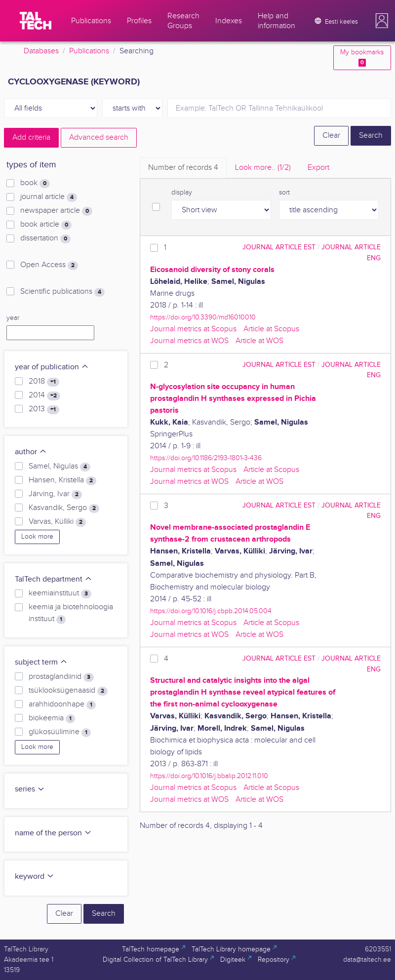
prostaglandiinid (61, 677)
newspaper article (56, 211)
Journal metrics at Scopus (193, 329)
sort (284, 193)
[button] (382, 21)
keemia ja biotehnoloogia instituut (71, 613)
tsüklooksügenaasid (68, 691)
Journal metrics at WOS (189, 341)
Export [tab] (318, 168)
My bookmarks (362, 58)
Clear (331, 136)
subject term (41, 662)
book (35, 183)
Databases (41, 51)
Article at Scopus (271, 329)
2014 (44, 395)
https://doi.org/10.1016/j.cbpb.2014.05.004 (211, 611)
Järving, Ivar (55, 494)
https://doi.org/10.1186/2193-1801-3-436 (206, 458)
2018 (44, 382)
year (13, 318)
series (30, 789)
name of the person (53, 833)
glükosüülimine (60, 732)
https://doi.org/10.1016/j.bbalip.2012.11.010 (209, 776)
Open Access (49, 265)
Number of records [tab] (183, 168)
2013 (44, 409)
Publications (89, 51)
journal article (49, 197)
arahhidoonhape (62, 705)
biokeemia (52, 718)
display (182, 193)
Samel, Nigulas (59, 467)
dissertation (45, 238)
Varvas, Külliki (57, 522)
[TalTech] (36, 21)
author (31, 452)
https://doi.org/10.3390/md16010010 (203, 317)
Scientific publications (62, 292)
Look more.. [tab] (263, 168)
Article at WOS (259, 341)
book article (46, 225)
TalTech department (54, 579)
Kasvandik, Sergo (64, 508)
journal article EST (279, 247)
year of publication (52, 367)
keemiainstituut (60, 593)
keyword (35, 877)
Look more (37, 537)
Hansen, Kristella (62, 480)
